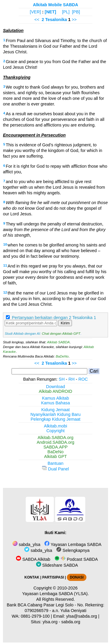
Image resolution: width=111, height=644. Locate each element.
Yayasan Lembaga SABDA (73, 544)
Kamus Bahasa (56, 403)
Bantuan (56, 463)
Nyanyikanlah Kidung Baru (56, 414)
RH (71, 379)
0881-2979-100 (35, 616)
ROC (83, 379)
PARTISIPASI (53, 577)
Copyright (56, 431)
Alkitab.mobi (55, 426)
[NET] (50, 12)
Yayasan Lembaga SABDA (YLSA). (55, 594)
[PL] (66, 12)
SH (62, 379)
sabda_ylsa (26, 544)
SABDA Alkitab (33, 559)
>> (74, 20)
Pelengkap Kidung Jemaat (55, 419)
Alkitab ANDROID (55, 391)
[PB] (76, 12)
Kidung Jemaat (56, 410)
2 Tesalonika (54, 20)
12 (5, 292)
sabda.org (71, 622)
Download (56, 387)
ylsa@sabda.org (82, 616)
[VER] (36, 12)
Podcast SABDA (76, 559)
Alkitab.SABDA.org (55, 438)
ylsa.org (50, 622)
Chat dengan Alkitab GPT (61, 334)
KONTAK (32, 577)
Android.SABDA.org (55, 442)
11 (5, 265)
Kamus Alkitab (55, 398)
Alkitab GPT (55, 456)
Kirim (65, 323)
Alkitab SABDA (58, 342)
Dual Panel (55, 469)
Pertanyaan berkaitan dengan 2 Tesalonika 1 (54, 318)
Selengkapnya (73, 550)
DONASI (77, 577)
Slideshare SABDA (57, 565)
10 (5, 244)
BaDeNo (62, 356)
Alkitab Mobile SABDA (55, 5)
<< (37, 20)
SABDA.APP (56, 447)
